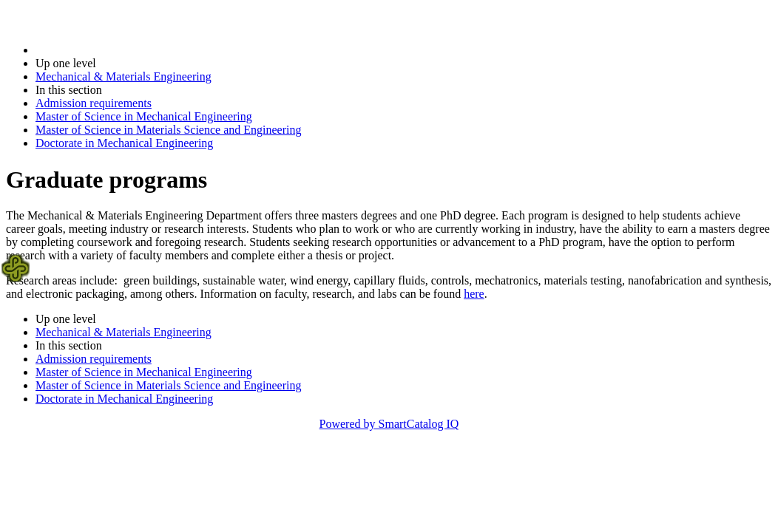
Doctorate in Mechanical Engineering (124, 143)
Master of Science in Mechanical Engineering (144, 116)
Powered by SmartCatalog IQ (389, 424)
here (474, 294)
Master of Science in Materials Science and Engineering (168, 130)
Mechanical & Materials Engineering (124, 76)
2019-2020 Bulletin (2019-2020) (113, 50)
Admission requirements (94, 103)
